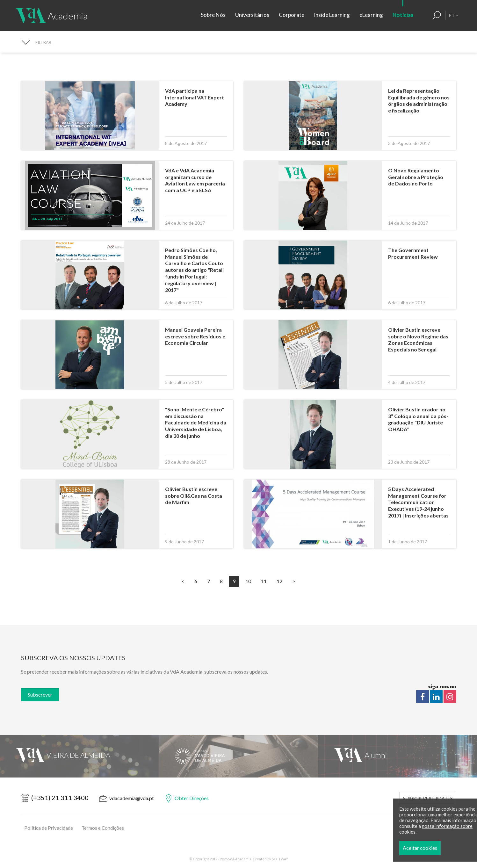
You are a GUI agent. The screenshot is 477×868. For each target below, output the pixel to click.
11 (264, 581)
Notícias (403, 15)
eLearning (371, 15)
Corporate (292, 15)
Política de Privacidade (49, 828)
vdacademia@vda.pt (132, 798)
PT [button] (454, 15)
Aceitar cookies (439, 848)
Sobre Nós (213, 15)
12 (279, 581)
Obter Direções (192, 798)
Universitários (252, 15)
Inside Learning (332, 15)
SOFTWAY (280, 859)
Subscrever (40, 694)
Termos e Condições (103, 828)
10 (248, 581)
